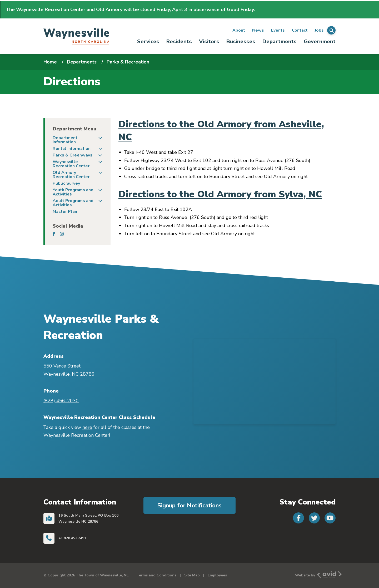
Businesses (241, 41)
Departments (280, 41)
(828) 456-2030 (61, 401)
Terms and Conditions (157, 575)
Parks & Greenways (73, 155)
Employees (217, 575)
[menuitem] (148, 42)
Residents (179, 41)
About (239, 30)
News (258, 30)
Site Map (192, 575)
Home (50, 62)
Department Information (65, 140)
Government (320, 41)
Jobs (319, 30)
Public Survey (66, 183)
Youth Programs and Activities (73, 192)
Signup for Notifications (189, 505)
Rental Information (72, 149)
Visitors (209, 41)
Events (278, 30)
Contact (300, 30)
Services (148, 41)
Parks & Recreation (128, 62)
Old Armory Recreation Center (71, 175)
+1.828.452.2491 (72, 538)
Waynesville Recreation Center (71, 164)
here (87, 427)
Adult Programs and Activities (73, 203)
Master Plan (65, 212)
